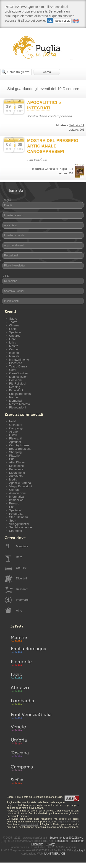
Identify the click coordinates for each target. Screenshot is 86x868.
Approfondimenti (14, 245)
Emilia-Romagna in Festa (31, 651)
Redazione (11, 281)
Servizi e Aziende (21, 527)
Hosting (78, 850)
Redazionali (11, 256)
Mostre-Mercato (20, 404)
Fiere (13, 339)
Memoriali (16, 401)
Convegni (15, 380)
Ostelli (13, 435)
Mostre (14, 346)
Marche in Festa (31, 638)
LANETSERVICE (55, 854)
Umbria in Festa (31, 742)
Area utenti (11, 225)
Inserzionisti (11, 301)
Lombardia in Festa (31, 703)
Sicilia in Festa (31, 781)
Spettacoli (16, 332)
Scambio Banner (14, 291)
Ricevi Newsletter (15, 266)
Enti (12, 507)
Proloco (14, 503)
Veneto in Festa (31, 729)
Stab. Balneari (18, 517)
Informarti (22, 600)
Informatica (16, 497)
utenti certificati (29, 824)
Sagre (13, 319)
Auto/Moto (16, 476)
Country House (19, 445)
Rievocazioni (18, 407)
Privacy (50, 844)
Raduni (14, 397)
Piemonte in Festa (31, 664)
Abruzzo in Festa (31, 690)
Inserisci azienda (14, 235)
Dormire (21, 568)
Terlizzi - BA (77, 125)
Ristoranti (15, 438)
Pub (12, 459)
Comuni (14, 490)
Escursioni (16, 390)
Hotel (13, 421)
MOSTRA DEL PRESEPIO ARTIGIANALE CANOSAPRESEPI (53, 146)
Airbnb (13, 432)
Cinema (14, 325)
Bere (19, 557)
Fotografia (16, 514)
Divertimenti (17, 473)
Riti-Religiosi (17, 384)
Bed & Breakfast (20, 449)
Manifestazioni (19, 377)
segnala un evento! (68, 821)
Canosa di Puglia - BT (59, 169)
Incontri (14, 353)
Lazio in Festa (31, 677)
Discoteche (16, 466)
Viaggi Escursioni (20, 486)
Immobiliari (16, 500)
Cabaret (14, 336)
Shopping (15, 452)
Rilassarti (22, 589)
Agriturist (15, 442)
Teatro (13, 322)
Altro (19, 611)
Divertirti (21, 578)
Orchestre (16, 425)
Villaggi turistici (19, 524)
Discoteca (16, 363)
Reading (15, 387)
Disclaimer (77, 841)
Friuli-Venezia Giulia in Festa (31, 716)
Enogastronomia (20, 394)
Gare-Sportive (18, 373)
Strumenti (16, 531)
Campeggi (16, 428)
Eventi (8, 205)
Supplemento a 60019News (66, 838)
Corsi (13, 370)
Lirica (13, 342)
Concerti (15, 349)
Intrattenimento (19, 360)
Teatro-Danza (18, 366)
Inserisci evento (14, 215)
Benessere (16, 469)
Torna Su (16, 190)
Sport (13, 521)
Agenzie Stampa (20, 483)
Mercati (14, 356)
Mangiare (22, 546)
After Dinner (17, 462)
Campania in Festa (31, 768)
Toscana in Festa (31, 755)
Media (13, 479)
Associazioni (17, 493)
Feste (13, 329)
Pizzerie (14, 456)
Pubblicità (37, 844)
